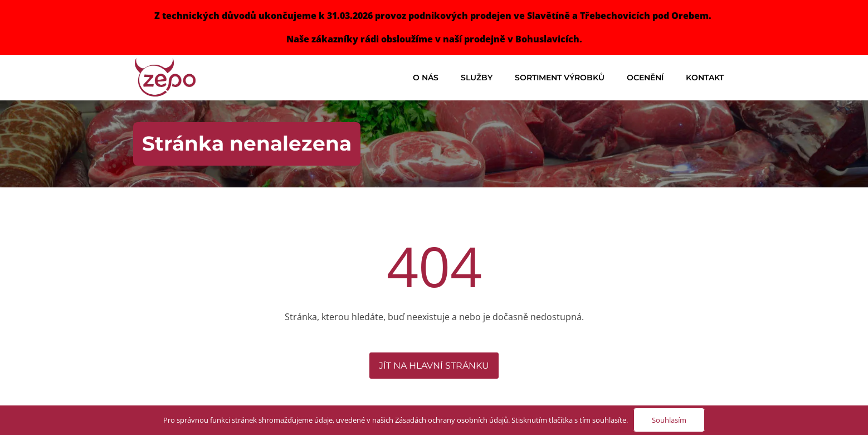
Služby (477, 78)
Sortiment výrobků (560, 78)
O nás (426, 78)
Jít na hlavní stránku (434, 366)
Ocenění (645, 78)
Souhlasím (669, 420)
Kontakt (705, 78)
